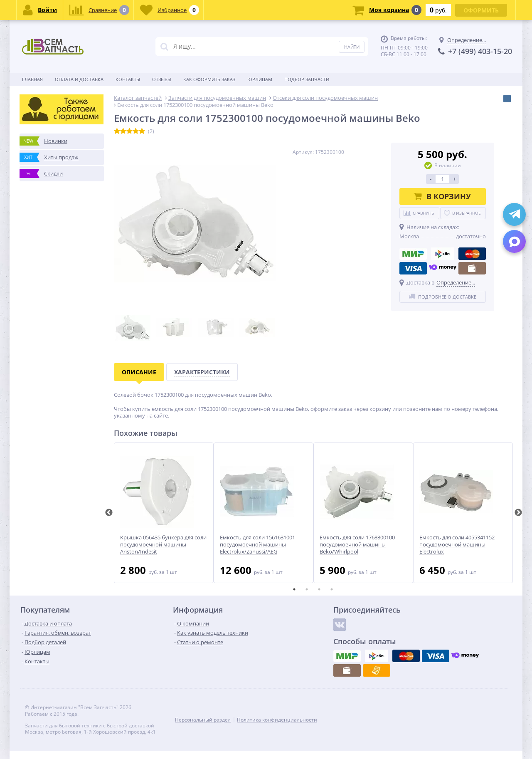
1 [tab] (294, 589)
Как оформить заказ (209, 79)
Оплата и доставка (79, 79)
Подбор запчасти (307, 79)
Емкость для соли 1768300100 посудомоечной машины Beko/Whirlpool (357, 545)
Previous (109, 513)
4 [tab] (332, 589)
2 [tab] (307, 589)
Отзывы (162, 79)
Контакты (128, 79)
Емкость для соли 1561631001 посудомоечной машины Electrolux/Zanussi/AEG (257, 545)
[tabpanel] (164, 513)
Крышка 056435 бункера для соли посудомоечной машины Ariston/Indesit (163, 545)
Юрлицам (260, 79)
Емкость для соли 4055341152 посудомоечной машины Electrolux (457, 545)
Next (518, 513)
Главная (32, 79)
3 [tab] (319, 589)
